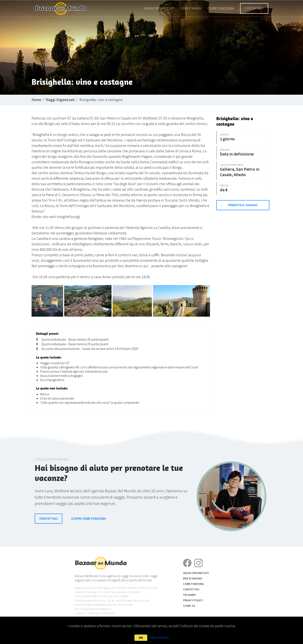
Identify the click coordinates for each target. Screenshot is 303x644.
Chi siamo (189, 595)
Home (36, 100)
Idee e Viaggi (191, 8)
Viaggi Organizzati (159, 8)
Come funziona (221, 8)
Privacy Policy (193, 600)
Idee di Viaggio (193, 579)
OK (141, 638)
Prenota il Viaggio (243, 205)
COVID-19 (189, 606)
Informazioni (159, 638)
